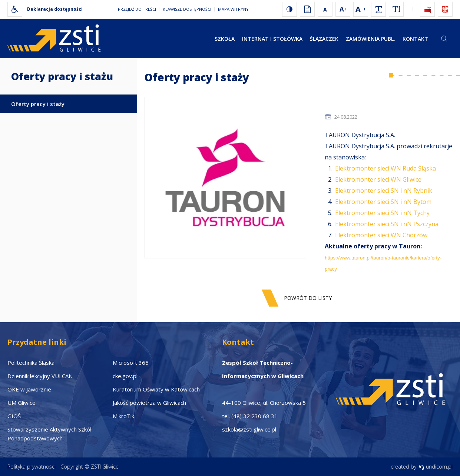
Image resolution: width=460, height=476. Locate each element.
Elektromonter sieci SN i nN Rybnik (384, 191)
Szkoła (225, 39)
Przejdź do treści (137, 9)
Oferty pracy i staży (38, 104)
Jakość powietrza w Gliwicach (149, 403)
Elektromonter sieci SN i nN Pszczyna (387, 224)
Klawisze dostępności (187, 9)
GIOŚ (14, 416)
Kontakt (415, 39)
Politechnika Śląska (31, 363)
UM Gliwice (21, 403)
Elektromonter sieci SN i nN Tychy (382, 213)
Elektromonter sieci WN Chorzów (381, 235)
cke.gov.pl (125, 376)
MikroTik (123, 416)
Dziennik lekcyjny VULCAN (40, 376)
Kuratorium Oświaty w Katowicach (156, 389)
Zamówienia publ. (370, 39)
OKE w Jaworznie (29, 389)
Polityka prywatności (32, 467)
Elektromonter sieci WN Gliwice (378, 179)
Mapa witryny (233, 9)
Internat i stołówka (272, 39)
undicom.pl (436, 467)
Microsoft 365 (131, 363)
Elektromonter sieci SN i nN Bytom (383, 202)
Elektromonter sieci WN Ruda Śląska (385, 168)
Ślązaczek (324, 39)
